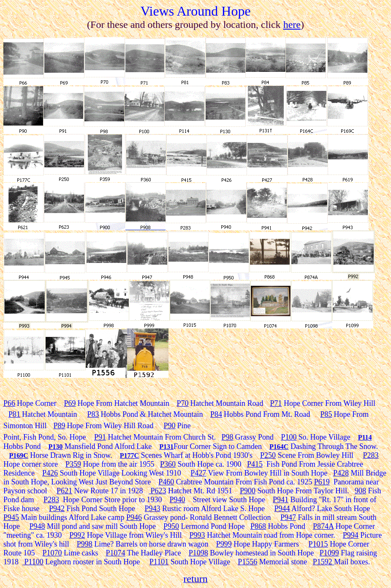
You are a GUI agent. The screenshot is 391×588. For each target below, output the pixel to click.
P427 (198, 473)
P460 (166, 482)
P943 (153, 509)
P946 (134, 517)
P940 (178, 500)
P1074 (116, 553)
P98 (228, 437)
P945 (11, 517)
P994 (351, 535)
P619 (322, 482)
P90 (169, 426)
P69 (70, 403)
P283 (371, 455)
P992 (77, 535)
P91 (100, 437)
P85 (326, 414)
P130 (56, 447)
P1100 (33, 562)
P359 (73, 464)
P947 (288, 517)
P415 (255, 464)
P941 (281, 500)
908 (360, 491)
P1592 (324, 562)
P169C (19, 455)
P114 (365, 437)
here (292, 25)
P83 (93, 414)
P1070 (52, 553)
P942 (57, 509)
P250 (268, 455)
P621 (64, 491)
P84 (216, 414)
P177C (129, 455)
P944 (282, 509)
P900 (248, 491)
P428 (341, 473)
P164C (279, 447)
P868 (258, 526)
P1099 (329, 553)
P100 (289, 437)
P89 (60, 426)
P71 (276, 403)
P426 (50, 473)
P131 (166, 447)
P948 (37, 526)
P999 (224, 544)
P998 (85, 544)
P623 (157, 491)
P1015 (318, 544)
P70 (182, 403)
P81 (14, 414)
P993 (197, 535)
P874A (323, 526)
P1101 (159, 562)
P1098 (198, 553)
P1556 (247, 562)
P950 (171, 526)
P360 (168, 464)
